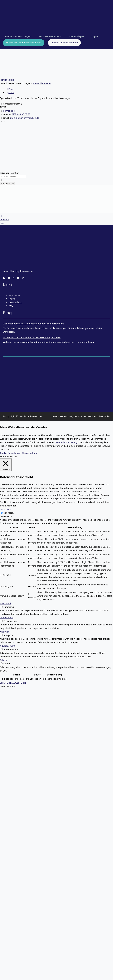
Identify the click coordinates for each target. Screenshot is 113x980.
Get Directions (7, 184)
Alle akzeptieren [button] (30, 453)
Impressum (15, 295)
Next (2, 223)
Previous (4, 220)
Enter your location (10, 173)
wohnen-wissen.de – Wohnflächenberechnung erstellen (32, 337)
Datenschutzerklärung (66, 442)
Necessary (9, 513)
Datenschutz (15, 302)
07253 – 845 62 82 (21, 114)
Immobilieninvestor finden (64, 43)
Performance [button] (7, 618)
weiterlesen (9, 332)
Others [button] (3, 660)
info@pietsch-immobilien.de (24, 118)
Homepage (9, 111)
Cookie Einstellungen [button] (11, 453)
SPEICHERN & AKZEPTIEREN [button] (13, 683)
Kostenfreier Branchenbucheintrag (24, 43)
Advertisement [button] (8, 646)
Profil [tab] (10, 89)
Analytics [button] (5, 632)
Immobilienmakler (42, 83)
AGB (11, 306)
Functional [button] (5, 603)
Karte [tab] (10, 93)
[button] (5, 80)
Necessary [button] (5, 509)
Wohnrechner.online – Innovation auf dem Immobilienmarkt (34, 324)
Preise (12, 299)
